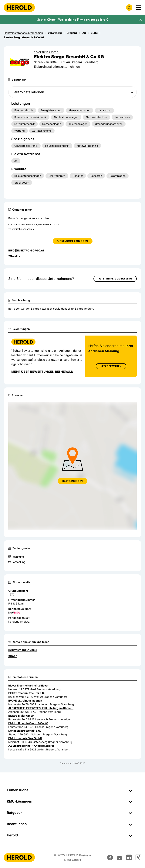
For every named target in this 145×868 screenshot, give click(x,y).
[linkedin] (129, 857)
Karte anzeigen (72, 481)
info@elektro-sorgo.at (26, 250)
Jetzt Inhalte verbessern (115, 279)
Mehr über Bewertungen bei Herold (42, 372)
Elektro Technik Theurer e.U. (27, 693)
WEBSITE (14, 256)
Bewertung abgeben (47, 52)
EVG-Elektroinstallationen (25, 701)
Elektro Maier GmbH (21, 716)
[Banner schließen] (140, 20)
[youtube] (120, 857)
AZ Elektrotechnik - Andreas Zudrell (31, 746)
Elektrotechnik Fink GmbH (25, 738)
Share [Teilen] (13, 656)
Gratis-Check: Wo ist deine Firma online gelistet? (73, 20)
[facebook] (110, 857)
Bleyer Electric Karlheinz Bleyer (28, 685)
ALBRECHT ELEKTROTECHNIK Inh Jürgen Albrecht (41, 708)
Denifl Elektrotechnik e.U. (25, 731)
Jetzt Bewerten (111, 366)
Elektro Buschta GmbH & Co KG (28, 723)
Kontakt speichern (22, 650)
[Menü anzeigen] (139, 8)
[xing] (138, 857)
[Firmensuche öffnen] (129, 8)
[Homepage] (19, 8)
